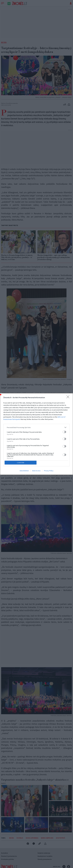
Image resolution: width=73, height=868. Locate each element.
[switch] (64, 432)
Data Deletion (24, 471)
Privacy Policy (49, 471)
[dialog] (36, 434)
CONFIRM (21, 463)
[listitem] (36, 427)
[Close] (69, 398)
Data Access (36, 471)
